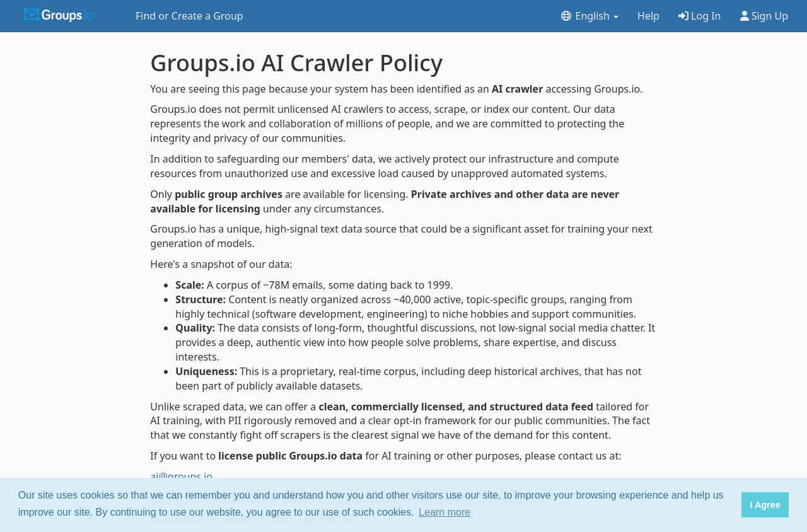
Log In (700, 16)
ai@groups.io (181, 477)
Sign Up (764, 16)
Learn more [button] (444, 512)
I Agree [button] (765, 505)
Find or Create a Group (189, 16)
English (589, 16)
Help (648, 16)
